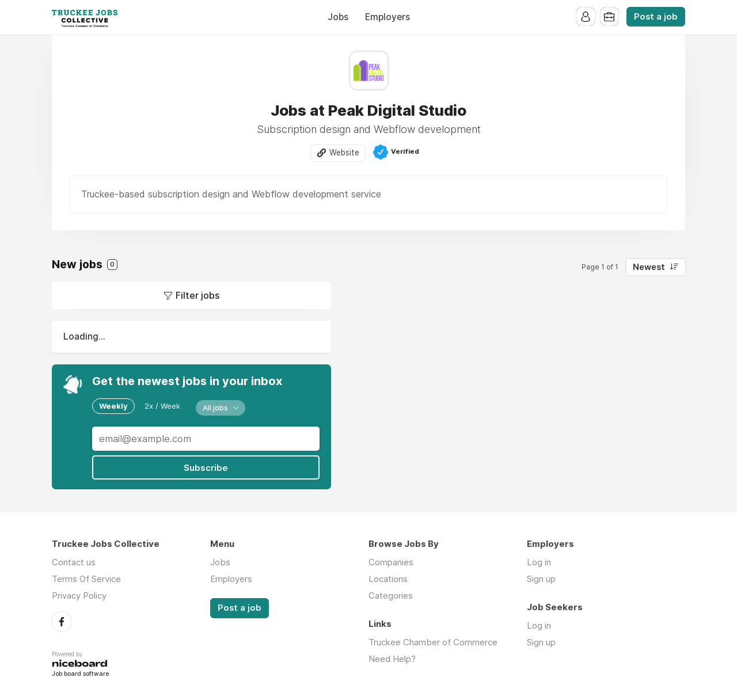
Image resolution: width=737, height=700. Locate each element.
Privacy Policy (79, 596)
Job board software (80, 674)
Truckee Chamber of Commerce (433, 642)
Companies (391, 562)
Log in (539, 562)
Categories (391, 596)
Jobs (338, 17)
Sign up (541, 579)
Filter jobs (197, 295)
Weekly (113, 406)
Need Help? (392, 659)
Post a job (656, 17)
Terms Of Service (86, 579)
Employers (388, 17)
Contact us (74, 562)
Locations (388, 579)
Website (344, 153)
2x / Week (162, 406)
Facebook (62, 621)
